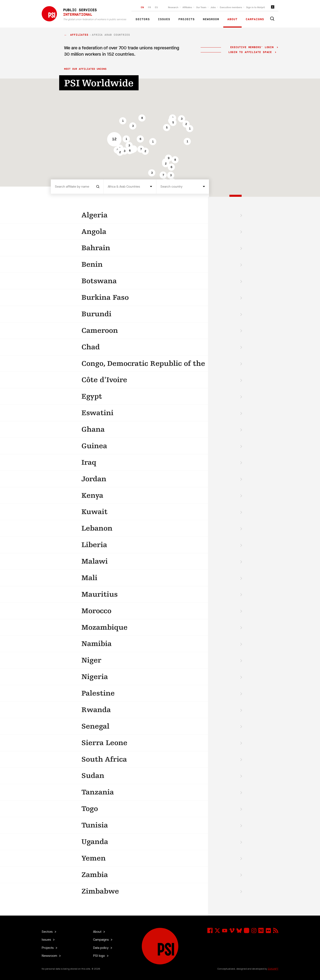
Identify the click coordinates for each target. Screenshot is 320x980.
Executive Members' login (252, 47)
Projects (187, 19)
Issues (164, 19)
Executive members (231, 7)
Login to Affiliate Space (251, 52)
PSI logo (99, 956)
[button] (133, 126)
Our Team (201, 7)
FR (149, 7)
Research (173, 7)
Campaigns (255, 19)
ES (156, 7)
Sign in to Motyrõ (256, 7)
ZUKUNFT (273, 969)
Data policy (101, 948)
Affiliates (187, 7)
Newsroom (211, 19)
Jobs (213, 7)
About (232, 19)
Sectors (143, 19)
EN (142, 7)
